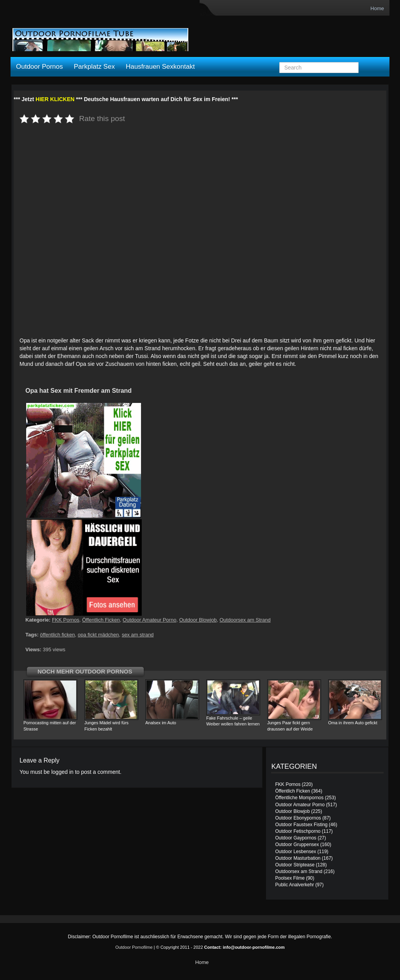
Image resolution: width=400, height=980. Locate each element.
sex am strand (138, 635)
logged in (62, 772)
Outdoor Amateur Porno (149, 620)
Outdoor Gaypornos (296, 838)
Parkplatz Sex (94, 67)
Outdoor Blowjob (198, 620)
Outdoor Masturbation (298, 858)
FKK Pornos (66, 620)
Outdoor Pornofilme (134, 947)
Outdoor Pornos (39, 67)
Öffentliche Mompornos (299, 798)
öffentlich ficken (57, 635)
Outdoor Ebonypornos (298, 818)
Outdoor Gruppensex (297, 845)
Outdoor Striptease (295, 865)
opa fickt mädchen (98, 635)
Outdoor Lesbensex (296, 852)
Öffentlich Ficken (101, 620)
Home (377, 8)
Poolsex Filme (290, 878)
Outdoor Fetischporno (298, 831)
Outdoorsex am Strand (245, 620)
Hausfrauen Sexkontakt (160, 67)
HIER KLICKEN (55, 99)
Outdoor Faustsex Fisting (301, 825)
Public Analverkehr (294, 885)
